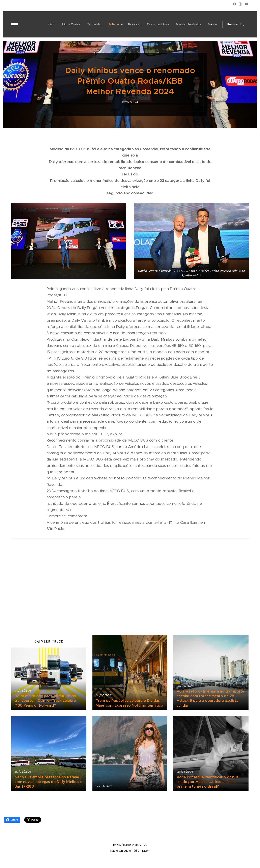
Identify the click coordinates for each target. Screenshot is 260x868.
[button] (236, 24)
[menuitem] (37, 24)
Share (12, 820)
